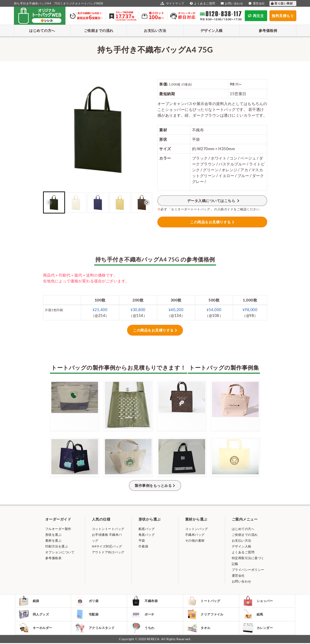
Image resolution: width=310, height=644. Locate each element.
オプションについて (60, 552)
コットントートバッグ (108, 529)
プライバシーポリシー (248, 570)
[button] (54, 202)
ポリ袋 (87, 601)
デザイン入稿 (211, 30)
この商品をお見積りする (210, 222)
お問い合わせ (231, 3)
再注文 (256, 16)
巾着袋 (143, 546)
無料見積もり (283, 16)
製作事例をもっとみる (153, 485)
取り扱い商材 (282, 3)
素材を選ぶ (53, 540)
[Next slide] (147, 203)
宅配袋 (87, 615)
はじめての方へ (42, 30)
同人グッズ (34, 615)
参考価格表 (53, 558)
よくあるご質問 (202, 3)
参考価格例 (268, 30)
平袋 (142, 540)
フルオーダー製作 (58, 529)
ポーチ (143, 615)
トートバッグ (204, 601)
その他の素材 (195, 540)
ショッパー (258, 601)
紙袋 (29, 601)
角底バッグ (147, 535)
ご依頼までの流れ (99, 30)
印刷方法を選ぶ (57, 546)
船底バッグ (147, 529)
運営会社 (256, 3)
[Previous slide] (49, 203)
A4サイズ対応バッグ (107, 546)
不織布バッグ (195, 535)
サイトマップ (172, 3)
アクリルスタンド (95, 629)
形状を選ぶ (53, 535)
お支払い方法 (155, 30)
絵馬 (253, 615)
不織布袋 (144, 601)
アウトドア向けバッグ (108, 552)
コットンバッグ (197, 529)
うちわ (143, 629)
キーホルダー (36, 629)
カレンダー (258, 629)
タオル (199, 629)
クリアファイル (205, 615)
